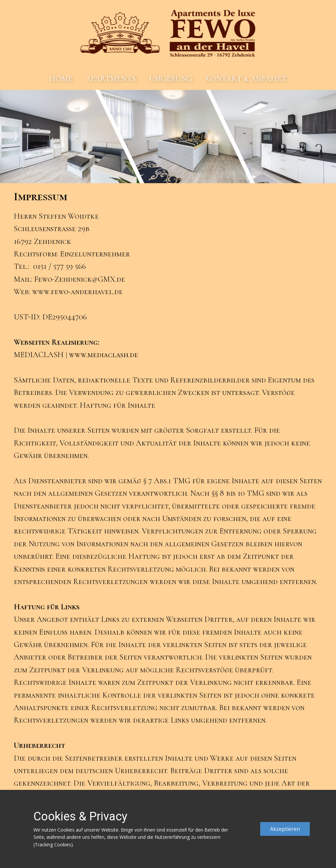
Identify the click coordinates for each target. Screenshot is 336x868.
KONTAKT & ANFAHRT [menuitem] (246, 79)
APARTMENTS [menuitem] (111, 79)
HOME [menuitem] (61, 79)
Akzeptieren (285, 829)
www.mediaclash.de (104, 355)
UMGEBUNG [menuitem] (170, 79)
